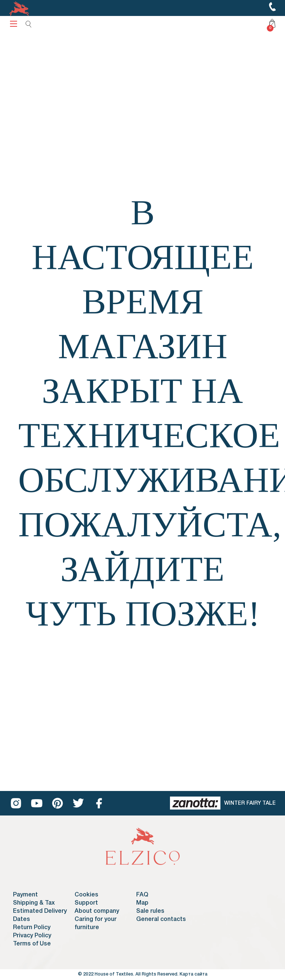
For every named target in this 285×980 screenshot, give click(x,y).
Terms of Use (32, 944)
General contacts (161, 919)
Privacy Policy (32, 936)
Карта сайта (194, 974)
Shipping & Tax (34, 903)
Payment (25, 895)
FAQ (142, 895)
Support (86, 903)
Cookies (86, 895)
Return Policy (32, 928)
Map (142, 903)
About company (97, 911)
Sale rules (150, 911)
